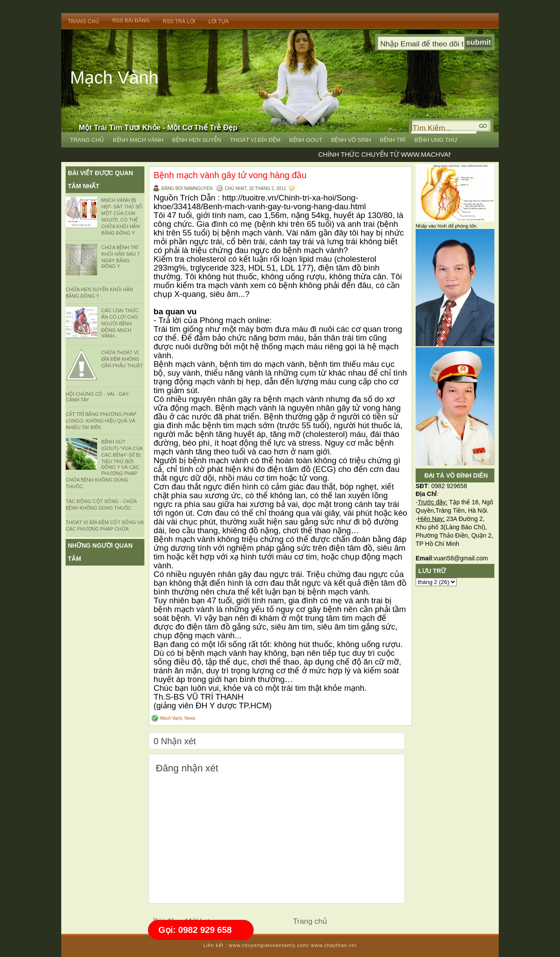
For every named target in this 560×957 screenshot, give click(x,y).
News (190, 718)
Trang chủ (310, 921)
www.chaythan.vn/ (334, 945)
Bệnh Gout (306, 140)
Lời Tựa (218, 21)
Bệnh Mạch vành (138, 140)
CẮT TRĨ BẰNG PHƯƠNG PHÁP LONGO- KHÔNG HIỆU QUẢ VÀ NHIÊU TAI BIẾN (101, 421)
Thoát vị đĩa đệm (255, 140)
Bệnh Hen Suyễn (196, 140)
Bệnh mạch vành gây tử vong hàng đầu (230, 175)
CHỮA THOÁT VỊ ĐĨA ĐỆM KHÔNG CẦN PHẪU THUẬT (122, 359)
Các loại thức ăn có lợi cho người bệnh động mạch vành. (120, 323)
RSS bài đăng (131, 21)
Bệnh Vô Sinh (351, 140)
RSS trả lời (179, 21)
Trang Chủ (84, 21)
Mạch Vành (114, 77)
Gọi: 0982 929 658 (195, 930)
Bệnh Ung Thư (436, 140)
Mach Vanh (171, 718)
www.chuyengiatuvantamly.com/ (269, 945)
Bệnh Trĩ (393, 140)
